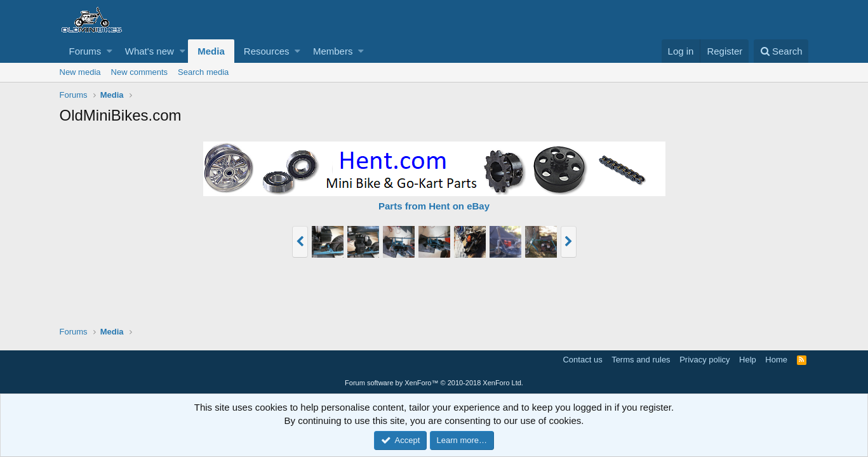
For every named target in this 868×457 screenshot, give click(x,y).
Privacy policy (704, 360)
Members (333, 51)
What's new (150, 51)
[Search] (781, 51)
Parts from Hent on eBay (434, 206)
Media (211, 51)
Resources (267, 51)
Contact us (582, 360)
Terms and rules (641, 360)
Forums (85, 51)
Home (776, 360)
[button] (110, 51)
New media (80, 72)
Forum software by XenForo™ (434, 383)
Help (748, 360)
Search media (203, 72)
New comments (140, 72)
